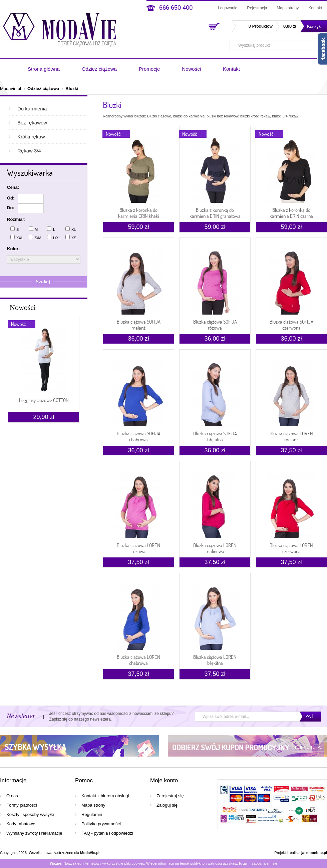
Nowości (191, 69)
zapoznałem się (264, 863)
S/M (35, 237)
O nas (12, 796)
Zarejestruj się (170, 796)
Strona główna (44, 69)
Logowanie (228, 8)
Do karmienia (32, 109)
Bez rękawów (32, 123)
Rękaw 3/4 (29, 151)
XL (71, 229)
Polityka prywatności (101, 824)
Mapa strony (288, 8)
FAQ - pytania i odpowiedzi (107, 833)
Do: (11, 208)
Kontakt (315, 8)
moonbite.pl (317, 853)
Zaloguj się (167, 805)
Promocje (149, 69)
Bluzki (72, 89)
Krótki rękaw (31, 137)
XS (71, 237)
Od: (11, 198)
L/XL (54, 237)
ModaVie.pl (90, 853)
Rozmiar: (16, 219)
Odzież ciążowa (99, 69)
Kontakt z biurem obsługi (105, 796)
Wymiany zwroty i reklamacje (34, 833)
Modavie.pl (11, 89)
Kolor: (13, 249)
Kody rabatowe (21, 824)
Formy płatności (22, 805)
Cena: (13, 187)
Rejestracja (257, 8)
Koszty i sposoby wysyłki (30, 814)
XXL (17, 237)
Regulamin (92, 814)
